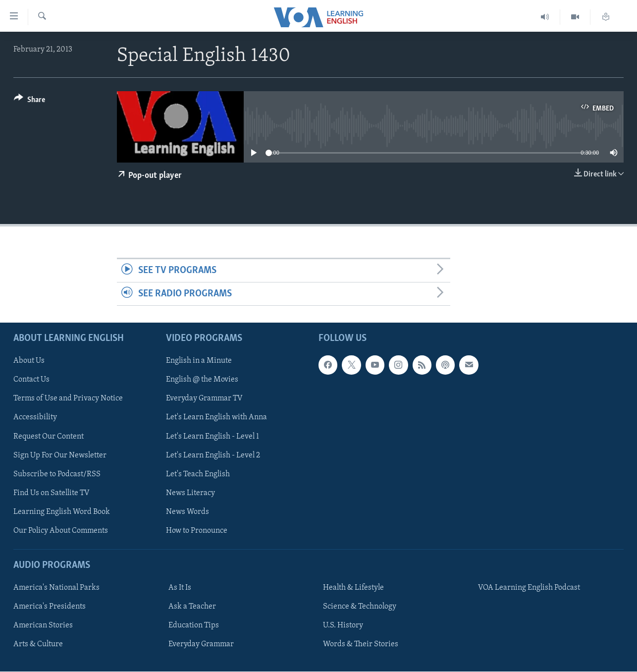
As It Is (180, 588)
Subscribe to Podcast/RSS (57, 474)
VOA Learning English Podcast (529, 588)
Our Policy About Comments (61, 531)
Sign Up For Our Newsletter (60, 455)
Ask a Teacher (192, 607)
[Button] (29, 101)
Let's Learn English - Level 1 (212, 437)
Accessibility (35, 418)
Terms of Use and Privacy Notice (68, 399)
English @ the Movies (202, 380)
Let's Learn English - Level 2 (213, 455)
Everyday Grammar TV (204, 399)
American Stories (43, 625)
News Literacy (190, 493)
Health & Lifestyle (353, 588)
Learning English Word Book (62, 512)
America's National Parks (56, 588)
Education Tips (194, 625)
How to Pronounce (197, 531)
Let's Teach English (198, 474)
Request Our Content (49, 437)
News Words (187, 512)
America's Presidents (50, 607)
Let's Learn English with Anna (216, 418)
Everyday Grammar (201, 645)
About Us (29, 361)
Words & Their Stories (361, 645)
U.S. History (343, 625)
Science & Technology (360, 607)
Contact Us (31, 380)
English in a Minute (199, 361)
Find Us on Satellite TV (52, 493)
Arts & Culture (38, 645)
